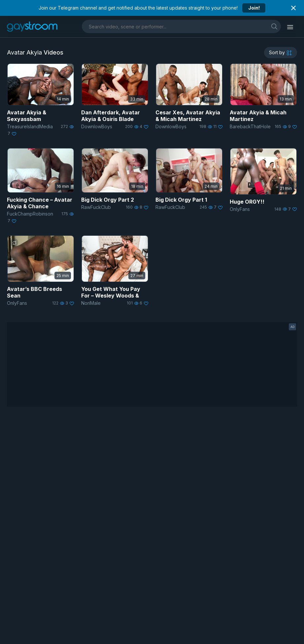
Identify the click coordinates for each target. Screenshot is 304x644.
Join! (254, 8)
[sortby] (281, 53)
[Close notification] (293, 8)
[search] (274, 26)
